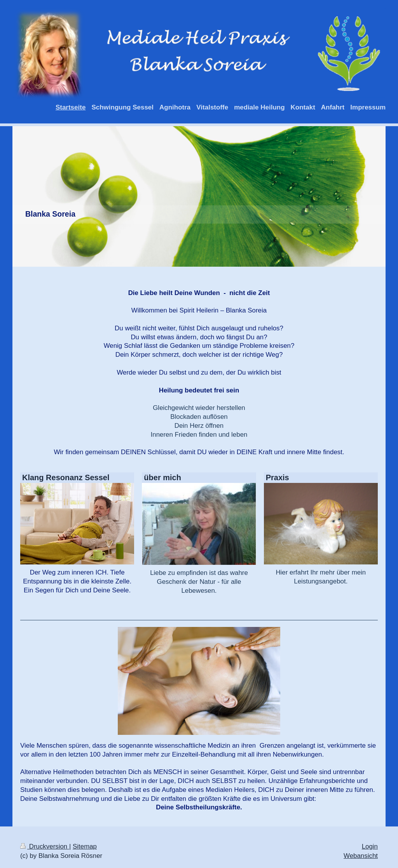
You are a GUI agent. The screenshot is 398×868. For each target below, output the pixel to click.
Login (370, 846)
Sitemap (85, 846)
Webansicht (361, 856)
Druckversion (45, 846)
